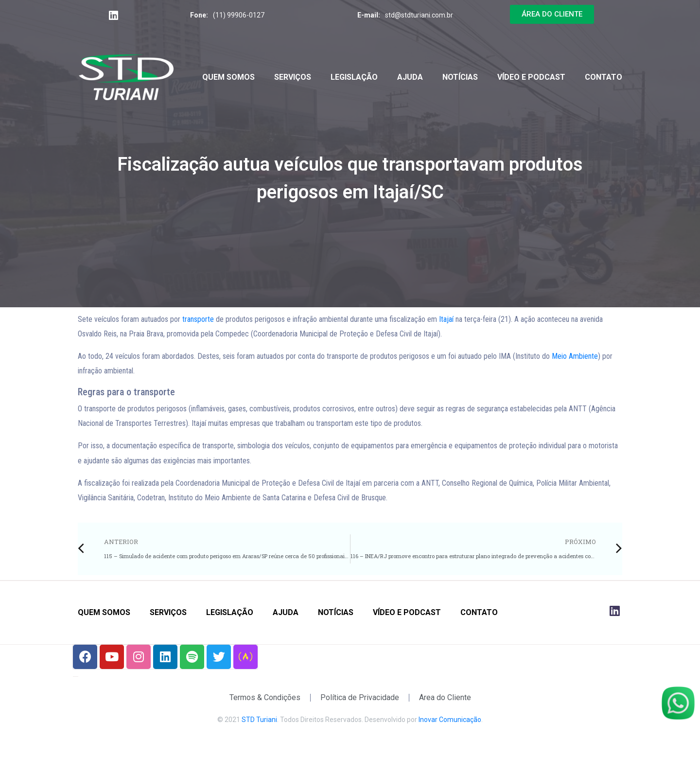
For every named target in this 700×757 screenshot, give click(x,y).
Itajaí (446, 319)
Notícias (460, 77)
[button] (552, 14)
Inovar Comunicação (450, 720)
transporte (198, 319)
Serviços (293, 77)
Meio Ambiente (575, 356)
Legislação (354, 77)
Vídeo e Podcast (531, 77)
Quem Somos (228, 77)
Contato (604, 77)
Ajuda (410, 77)
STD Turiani (259, 720)
